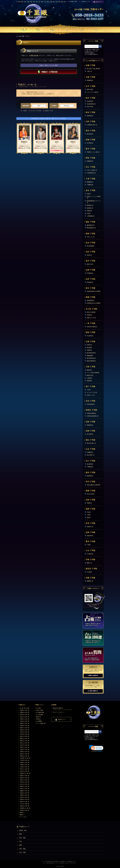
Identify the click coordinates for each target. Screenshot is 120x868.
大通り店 (89, 71)
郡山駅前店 (90, 134)
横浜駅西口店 (91, 225)
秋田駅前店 (90, 116)
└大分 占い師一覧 (24, 804)
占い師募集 (39, 721)
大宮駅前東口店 (91, 173)
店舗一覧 (38, 717)
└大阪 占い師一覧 (24, 767)
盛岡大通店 (90, 89)
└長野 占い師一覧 (24, 752)
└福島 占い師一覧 (24, 723)
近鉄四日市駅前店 (92, 327)
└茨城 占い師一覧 (24, 726)
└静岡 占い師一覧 (24, 756)
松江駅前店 (90, 434)
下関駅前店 (90, 467)
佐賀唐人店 (90, 527)
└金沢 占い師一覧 (24, 745)
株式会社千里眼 (57, 708)
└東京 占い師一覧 (24, 736)
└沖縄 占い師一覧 (24, 810)
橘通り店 (89, 563)
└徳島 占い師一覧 (24, 786)
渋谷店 (89, 213)
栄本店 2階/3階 (91, 312)
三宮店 (25, 111)
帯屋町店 (89, 503)
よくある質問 (40, 715)
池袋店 (89, 194)
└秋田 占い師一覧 (24, 719)
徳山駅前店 (90, 464)
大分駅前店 (90, 554)
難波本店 (89, 370)
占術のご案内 (40, 710)
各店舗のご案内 (73, 2)
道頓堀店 (89, 381)
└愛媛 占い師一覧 (24, 791)
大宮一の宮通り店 (92, 170)
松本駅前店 (90, 282)
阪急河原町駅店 (91, 361)
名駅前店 (89, 315)
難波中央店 (90, 375)
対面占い (22, 812)
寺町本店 (89, 345)
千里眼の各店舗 (34, 55)
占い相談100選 (40, 712)
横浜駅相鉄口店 (91, 228)
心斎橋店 (89, 378)
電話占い (22, 815)
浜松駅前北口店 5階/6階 (94, 303)
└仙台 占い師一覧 (24, 717)
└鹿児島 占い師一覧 (25, 808)
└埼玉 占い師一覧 (24, 732)
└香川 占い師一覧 (24, 789)
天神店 (89, 512)
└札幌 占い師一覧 (24, 710)
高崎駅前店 (90, 161)
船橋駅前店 (90, 182)
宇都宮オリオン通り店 (93, 152)
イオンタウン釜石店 (93, 92)
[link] (96, 749)
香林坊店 (89, 255)
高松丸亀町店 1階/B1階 (93, 485)
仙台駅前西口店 (91, 104)
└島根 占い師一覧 (24, 778)
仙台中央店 (90, 107)
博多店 (89, 518)
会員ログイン (98, 2)
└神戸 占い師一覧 (24, 769)
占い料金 (38, 708)
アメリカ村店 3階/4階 (93, 373)
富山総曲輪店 (91, 246)
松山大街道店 (91, 494)
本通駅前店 (90, 452)
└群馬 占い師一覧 (24, 730)
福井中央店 (90, 264)
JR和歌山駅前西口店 (93, 416)
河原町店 (89, 350)
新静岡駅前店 (91, 300)
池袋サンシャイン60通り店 (94, 197)
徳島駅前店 (90, 476)
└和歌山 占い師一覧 (25, 773)
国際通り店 (90, 581)
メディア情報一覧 (41, 723)
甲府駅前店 (90, 273)
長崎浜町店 (90, 536)
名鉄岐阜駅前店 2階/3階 (94, 291)
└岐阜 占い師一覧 (24, 754)
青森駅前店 (90, 80)
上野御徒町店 (91, 216)
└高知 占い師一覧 (24, 793)
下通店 (89, 545)
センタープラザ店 (36, 111)
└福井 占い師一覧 (24, 747)
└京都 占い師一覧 (24, 765)
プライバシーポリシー (58, 712)
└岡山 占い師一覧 (24, 780)
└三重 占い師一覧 (24, 760)
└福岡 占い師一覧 (24, 795)
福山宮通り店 (91, 455)
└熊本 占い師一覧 (24, 802)
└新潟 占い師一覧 (24, 741)
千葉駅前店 (90, 185)
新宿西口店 (90, 205)
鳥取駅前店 (90, 425)
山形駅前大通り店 (92, 125)
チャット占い (23, 817)
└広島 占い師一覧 (24, 782)
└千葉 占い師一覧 (24, 734)
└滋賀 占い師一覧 (24, 762)
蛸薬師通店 (90, 356)
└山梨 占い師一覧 (24, 749)
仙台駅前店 (90, 101)
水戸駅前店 (90, 143)
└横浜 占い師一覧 (24, 739)
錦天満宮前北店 (91, 358)
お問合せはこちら (86, 2)
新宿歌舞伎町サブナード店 (94, 202)
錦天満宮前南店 (91, 353)
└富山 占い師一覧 (24, 743)
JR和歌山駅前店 (91, 413)
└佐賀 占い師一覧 (24, 797)
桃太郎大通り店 (91, 443)
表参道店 (89, 211)
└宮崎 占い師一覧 (24, 806)
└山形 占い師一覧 (24, 721)
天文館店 (89, 572)
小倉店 (89, 515)
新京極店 (89, 348)
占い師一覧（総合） (25, 708)
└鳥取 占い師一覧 (24, 776)
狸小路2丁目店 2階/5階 (93, 69)
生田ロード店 (49, 111)
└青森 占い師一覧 (24, 712)
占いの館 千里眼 (20, 36)
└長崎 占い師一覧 (24, 799)
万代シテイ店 (91, 237)
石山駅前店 (90, 336)
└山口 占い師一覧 (24, 784)
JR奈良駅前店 (91, 404)
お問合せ (38, 719)
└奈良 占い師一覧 (24, 771)
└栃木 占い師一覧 (24, 728)
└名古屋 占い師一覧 (25, 758)
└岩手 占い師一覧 (24, 715)
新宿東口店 (90, 208)
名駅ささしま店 (91, 318)
